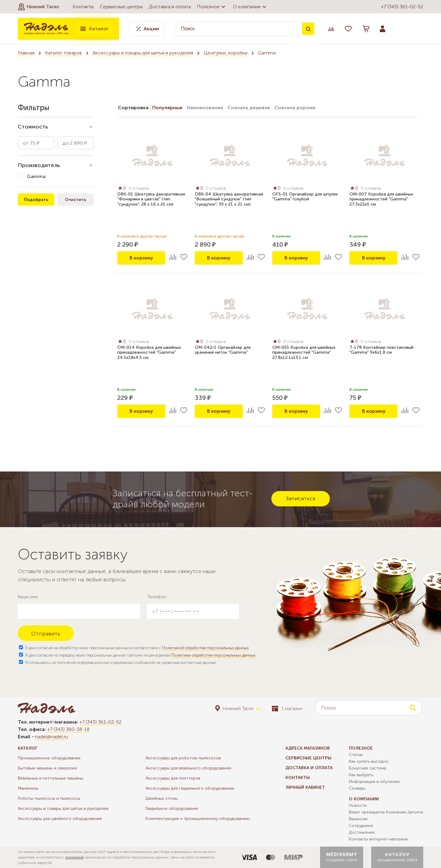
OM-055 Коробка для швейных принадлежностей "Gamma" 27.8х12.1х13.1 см (304, 353)
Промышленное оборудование (49, 758)
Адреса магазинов (308, 748)
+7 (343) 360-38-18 (68, 729)
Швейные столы (162, 798)
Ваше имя (28, 597)
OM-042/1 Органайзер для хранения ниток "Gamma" (223, 350)
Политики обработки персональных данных (213, 655)
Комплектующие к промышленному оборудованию (198, 819)
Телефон (156, 597)
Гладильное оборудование (172, 808)
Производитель (39, 165)
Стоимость (33, 127)
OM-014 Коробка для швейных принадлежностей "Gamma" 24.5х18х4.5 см (149, 353)
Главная (26, 53)
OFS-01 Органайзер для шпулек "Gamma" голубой (305, 197)
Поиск (308, 29)
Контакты (83, 7)
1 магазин (287, 708)
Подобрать (36, 200)
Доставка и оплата (170, 7)
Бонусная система (367, 768)
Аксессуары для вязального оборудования (188, 768)
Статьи (356, 755)
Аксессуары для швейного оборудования (60, 819)
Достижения (362, 832)
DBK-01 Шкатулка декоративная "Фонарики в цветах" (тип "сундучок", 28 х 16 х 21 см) (151, 200)
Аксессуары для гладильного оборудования (190, 788)
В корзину (141, 258)
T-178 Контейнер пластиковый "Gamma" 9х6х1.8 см (381, 350)
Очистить (75, 200)
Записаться (301, 498)
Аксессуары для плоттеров (173, 778)
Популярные (167, 108)
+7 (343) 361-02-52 (402, 7)
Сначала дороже (295, 108)
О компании (251, 7)
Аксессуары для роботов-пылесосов (183, 758)
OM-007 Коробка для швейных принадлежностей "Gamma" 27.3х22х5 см (381, 200)
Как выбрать (361, 775)
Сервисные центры (121, 7)
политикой (74, 857)
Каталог (94, 29)
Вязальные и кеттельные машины (51, 778)
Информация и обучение (374, 782)
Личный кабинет (305, 787)
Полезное (212, 7)
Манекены (28, 788)
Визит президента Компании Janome (386, 812)
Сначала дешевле (249, 108)
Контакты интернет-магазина (378, 839)
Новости (358, 805)
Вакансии (358, 819)
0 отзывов (139, 189)
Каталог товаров (64, 53)
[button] (38, 7)
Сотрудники (361, 826)
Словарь (357, 788)
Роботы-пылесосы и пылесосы (49, 798)
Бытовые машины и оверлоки (47, 768)
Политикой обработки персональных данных (205, 648)
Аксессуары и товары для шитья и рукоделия (143, 53)
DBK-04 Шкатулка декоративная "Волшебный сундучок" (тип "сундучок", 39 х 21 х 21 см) (229, 200)
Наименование (205, 108)
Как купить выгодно (369, 761)
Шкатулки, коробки (226, 53)
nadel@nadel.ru (51, 737)
